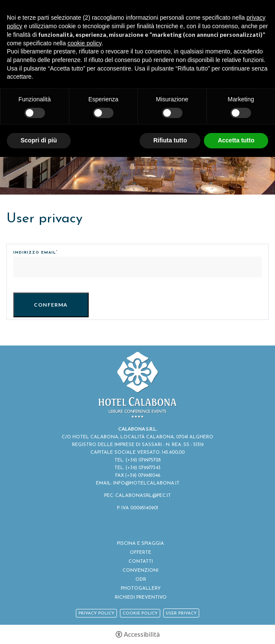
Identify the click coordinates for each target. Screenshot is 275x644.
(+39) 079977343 (143, 468)
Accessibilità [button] (142, 634)
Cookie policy (140, 613)
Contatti (141, 562)
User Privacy (181, 613)
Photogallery (141, 589)
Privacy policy (96, 613)
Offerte (140, 553)
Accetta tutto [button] (236, 140)
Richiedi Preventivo (141, 598)
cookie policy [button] (85, 43)
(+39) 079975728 (143, 460)
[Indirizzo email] (137, 267)
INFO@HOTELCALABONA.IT (146, 483)
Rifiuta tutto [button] (170, 140)
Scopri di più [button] (39, 140)
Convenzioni (140, 571)
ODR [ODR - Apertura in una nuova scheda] (141, 580)
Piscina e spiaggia (140, 544)
